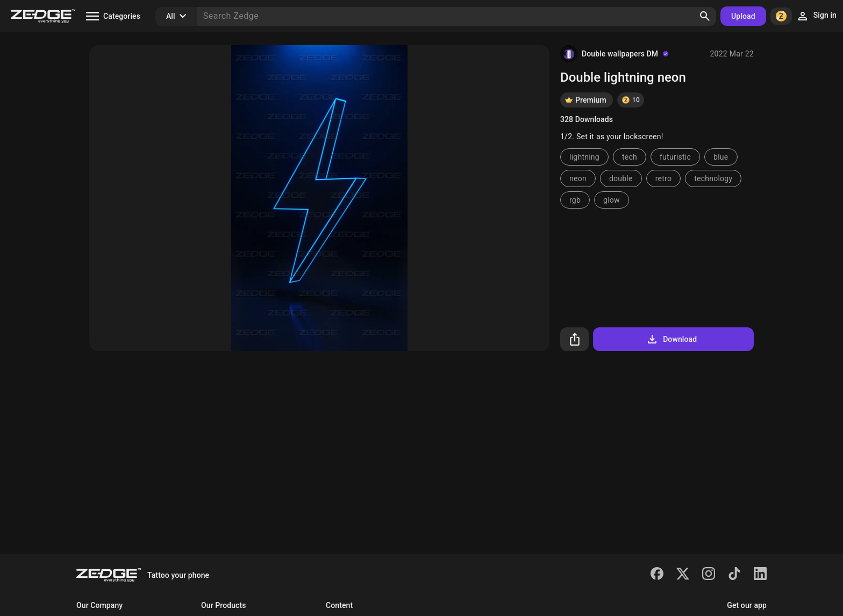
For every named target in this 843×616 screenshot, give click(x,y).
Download (671, 339)
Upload (743, 16)
